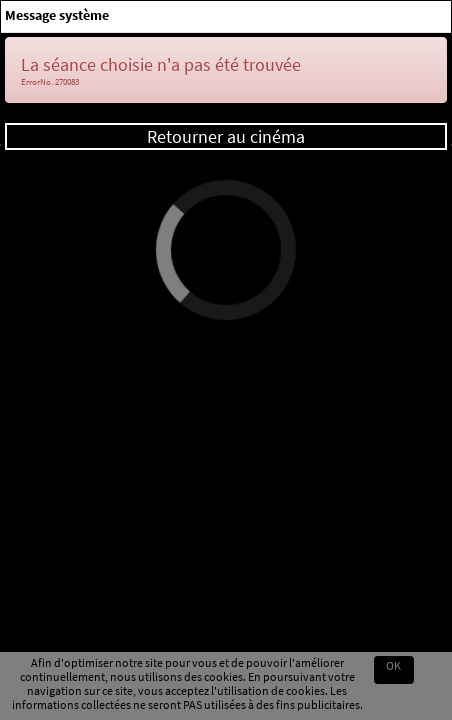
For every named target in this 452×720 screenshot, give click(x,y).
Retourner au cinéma (226, 136)
